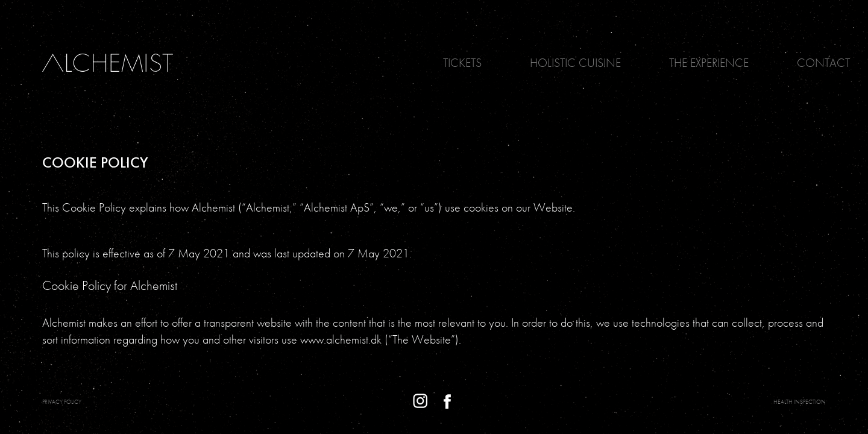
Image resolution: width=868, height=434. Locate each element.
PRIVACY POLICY (62, 402)
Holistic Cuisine (575, 63)
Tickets (462, 63)
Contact (823, 63)
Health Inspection (800, 402)
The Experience (709, 63)
